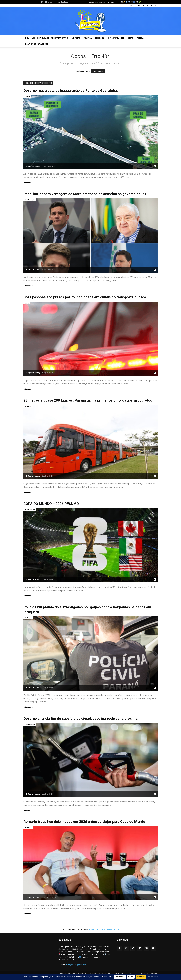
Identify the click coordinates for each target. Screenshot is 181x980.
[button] (131, 5)
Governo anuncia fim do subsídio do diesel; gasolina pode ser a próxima (80, 718)
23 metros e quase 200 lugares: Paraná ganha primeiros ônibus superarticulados (88, 400)
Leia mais (28, 183)
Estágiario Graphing (33, 166)
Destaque (28, 406)
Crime (27, 303)
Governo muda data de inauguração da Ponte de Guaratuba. (71, 90)
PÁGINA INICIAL (98, 71)
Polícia (140, 38)
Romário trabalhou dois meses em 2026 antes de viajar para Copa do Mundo (84, 822)
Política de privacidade (37, 44)
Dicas (131, 38)
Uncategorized (30, 510)
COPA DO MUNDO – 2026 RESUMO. (51, 504)
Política (88, 38)
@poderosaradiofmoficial (105, 929)
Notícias (76, 38)
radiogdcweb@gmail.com (76, 965)
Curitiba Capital (30, 200)
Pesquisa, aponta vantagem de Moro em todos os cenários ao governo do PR (85, 194)
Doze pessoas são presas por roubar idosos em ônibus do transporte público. (85, 297)
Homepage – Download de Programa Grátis (47, 38)
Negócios (100, 38)
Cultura (27, 96)
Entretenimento (116, 38)
